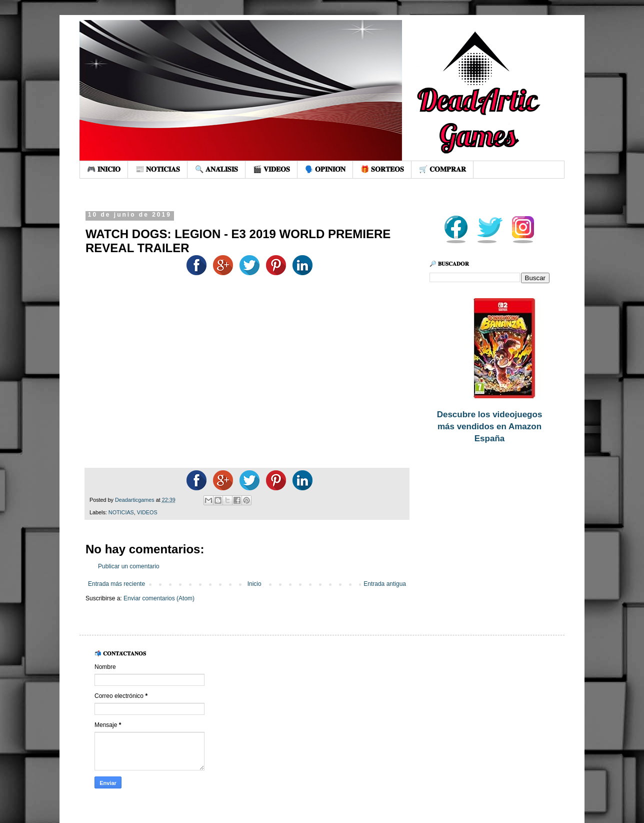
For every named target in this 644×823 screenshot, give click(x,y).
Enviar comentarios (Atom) (159, 598)
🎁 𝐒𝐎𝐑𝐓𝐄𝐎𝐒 (382, 169)
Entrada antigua (385, 584)
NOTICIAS (121, 512)
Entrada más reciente (116, 584)
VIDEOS (147, 512)
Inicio (254, 584)
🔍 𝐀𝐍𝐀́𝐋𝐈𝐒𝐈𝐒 (216, 169)
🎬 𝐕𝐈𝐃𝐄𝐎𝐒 (271, 169)
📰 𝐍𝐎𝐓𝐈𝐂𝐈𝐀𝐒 (158, 169)
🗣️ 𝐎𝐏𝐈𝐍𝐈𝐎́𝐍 (325, 169)
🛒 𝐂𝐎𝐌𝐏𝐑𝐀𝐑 (442, 169)
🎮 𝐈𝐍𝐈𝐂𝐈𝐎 (104, 169)
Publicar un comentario (129, 566)
